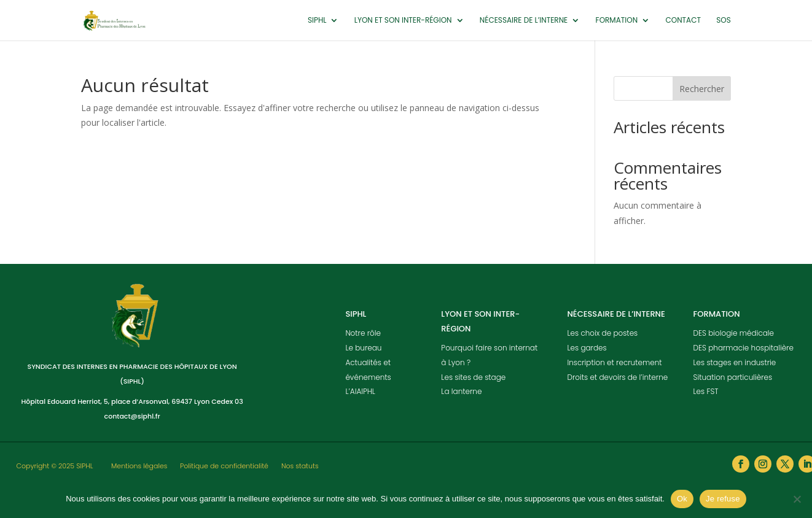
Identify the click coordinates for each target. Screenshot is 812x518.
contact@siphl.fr (132, 416)
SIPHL (317, 21)
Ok (682, 499)
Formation (617, 21)
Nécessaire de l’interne (524, 21)
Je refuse (723, 499)
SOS (724, 21)
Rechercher (702, 89)
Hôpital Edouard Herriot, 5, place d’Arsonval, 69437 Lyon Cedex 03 (132, 401)
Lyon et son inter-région (403, 21)
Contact (683, 21)
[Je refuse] (797, 499)
